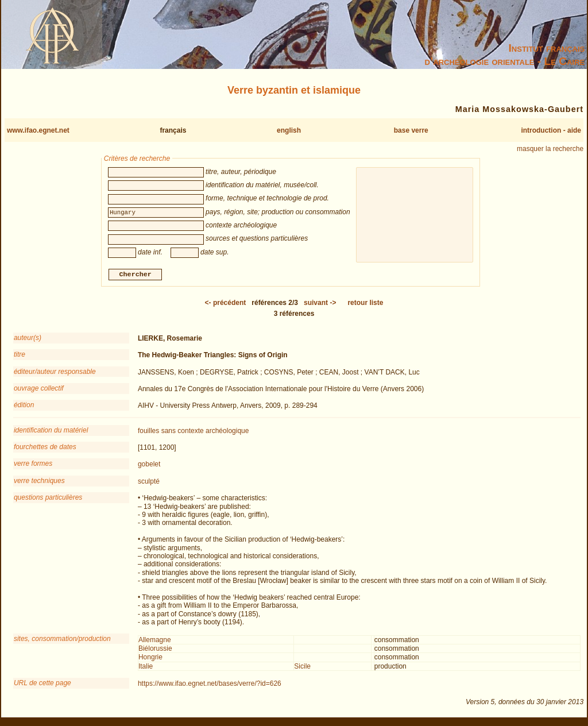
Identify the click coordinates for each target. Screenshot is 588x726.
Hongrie (150, 659)
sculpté (149, 482)
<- (226, 304)
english (289, 130)
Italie (146, 667)
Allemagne (155, 641)
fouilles (148, 432)
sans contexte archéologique (205, 432)
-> (320, 304)
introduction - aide (551, 130)
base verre (411, 130)
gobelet (149, 466)
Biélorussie (155, 650)
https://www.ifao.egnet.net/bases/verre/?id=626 (210, 685)
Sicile (302, 667)
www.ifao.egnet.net (38, 130)
